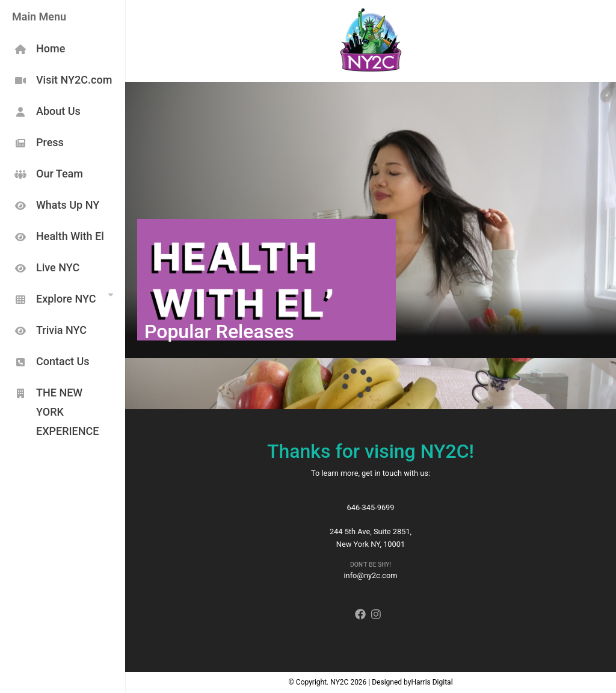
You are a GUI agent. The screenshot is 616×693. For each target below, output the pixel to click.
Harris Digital (432, 682)
